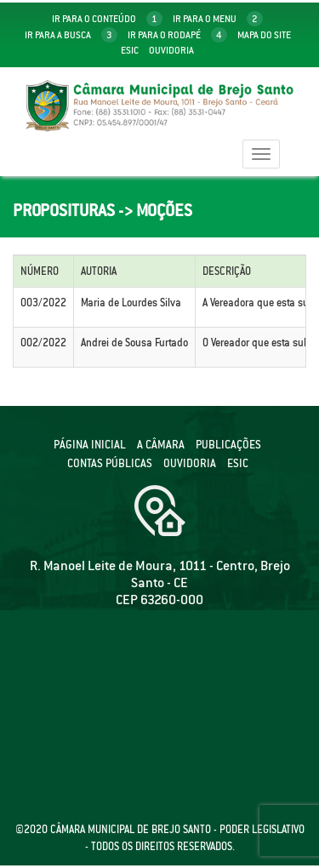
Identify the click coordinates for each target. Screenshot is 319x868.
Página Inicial (90, 445)
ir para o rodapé (177, 35)
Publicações (228, 445)
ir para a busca (71, 35)
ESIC (238, 463)
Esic (130, 50)
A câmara (161, 445)
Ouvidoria (171, 50)
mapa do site (264, 35)
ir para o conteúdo (107, 19)
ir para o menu (218, 19)
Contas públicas (110, 463)
